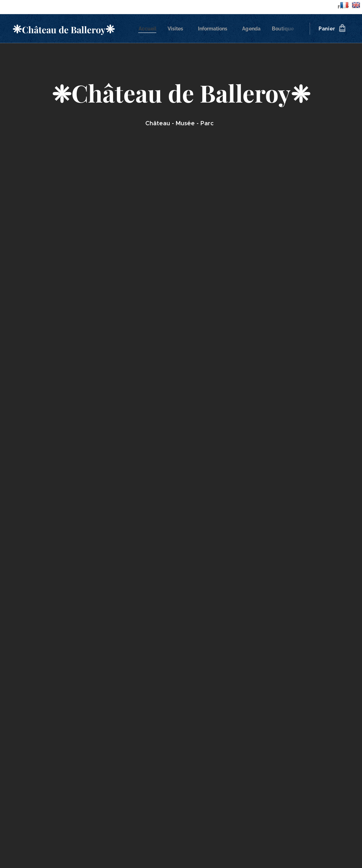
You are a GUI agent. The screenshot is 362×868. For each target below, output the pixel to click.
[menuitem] (150, 29)
